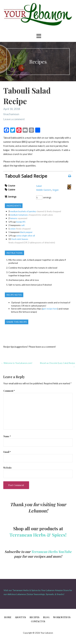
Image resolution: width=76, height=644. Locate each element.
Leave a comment (14, 119)
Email (7, 452)
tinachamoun (11, 114)
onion (13, 229)
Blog (46, 617)
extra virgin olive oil (26, 236)
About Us (20, 617)
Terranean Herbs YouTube (51, 552)
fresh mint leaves (20, 239)
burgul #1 (21, 222)
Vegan (56, 190)
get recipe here (50, 309)
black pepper (26, 232)
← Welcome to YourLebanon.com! (17, 363)
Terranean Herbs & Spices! (38, 535)
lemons (14, 218)
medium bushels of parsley (23, 211)
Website (8, 468)
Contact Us (38, 621)
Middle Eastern (44, 190)
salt (23, 225)
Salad (39, 186)
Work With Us (62, 617)
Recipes (34, 617)
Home (8, 617)
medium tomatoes (19, 215)
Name (7, 436)
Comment (9, 391)
